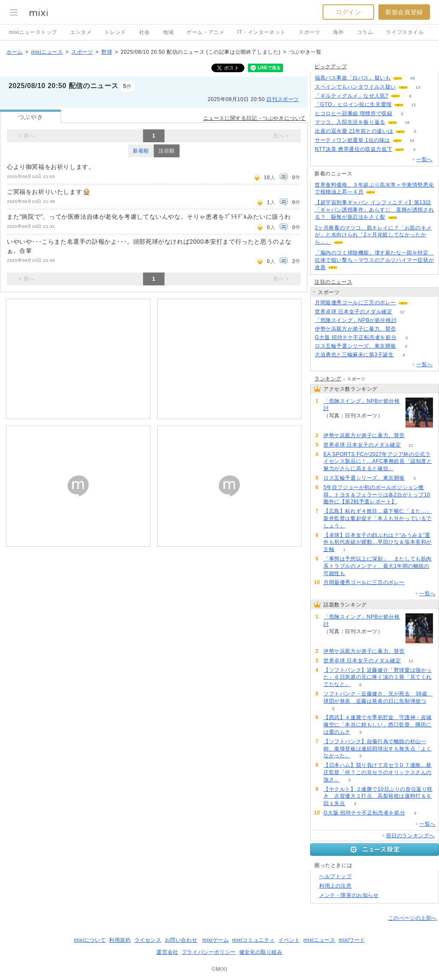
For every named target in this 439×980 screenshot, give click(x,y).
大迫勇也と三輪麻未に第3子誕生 (354, 355)
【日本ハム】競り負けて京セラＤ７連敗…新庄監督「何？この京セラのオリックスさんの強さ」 (378, 772)
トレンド (115, 32)
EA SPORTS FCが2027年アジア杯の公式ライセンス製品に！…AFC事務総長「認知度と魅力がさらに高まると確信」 (378, 462)
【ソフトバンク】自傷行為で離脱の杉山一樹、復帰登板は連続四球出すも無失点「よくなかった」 (378, 749)
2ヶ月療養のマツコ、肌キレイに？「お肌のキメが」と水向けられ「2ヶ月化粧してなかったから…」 (373, 235)
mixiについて (90, 940)
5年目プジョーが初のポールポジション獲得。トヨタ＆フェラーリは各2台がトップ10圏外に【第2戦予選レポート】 (377, 495)
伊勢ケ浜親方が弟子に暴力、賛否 (355, 329)
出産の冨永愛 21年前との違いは (354, 131)
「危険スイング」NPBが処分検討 (356, 320)
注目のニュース (333, 282)
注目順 (167, 151)
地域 (168, 32)
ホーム (15, 52)
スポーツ (309, 32)
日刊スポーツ (283, 99)
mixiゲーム (216, 940)
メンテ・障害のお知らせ (349, 895)
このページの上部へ (413, 918)
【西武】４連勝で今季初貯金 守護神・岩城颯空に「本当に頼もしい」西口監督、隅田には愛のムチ (378, 725)
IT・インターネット (261, 32)
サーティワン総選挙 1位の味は (352, 140)
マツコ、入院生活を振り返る (350, 122)
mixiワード (352, 940)
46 (413, 78)
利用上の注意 (335, 886)
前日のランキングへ (410, 836)
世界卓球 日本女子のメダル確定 (354, 312)
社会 (145, 32)
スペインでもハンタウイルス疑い (355, 87)
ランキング (328, 379)
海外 (338, 32)
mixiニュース (47, 52)
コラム (365, 32)
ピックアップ (331, 67)
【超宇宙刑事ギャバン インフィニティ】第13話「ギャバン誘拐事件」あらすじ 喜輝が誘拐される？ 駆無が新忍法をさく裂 (374, 210)
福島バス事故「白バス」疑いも (353, 78)
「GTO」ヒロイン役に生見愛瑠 (353, 104)
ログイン (348, 12)
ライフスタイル (405, 32)
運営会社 (167, 952)
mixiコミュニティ (254, 940)
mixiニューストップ (33, 32)
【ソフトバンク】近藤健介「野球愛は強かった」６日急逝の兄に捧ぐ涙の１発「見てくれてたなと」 (378, 677)
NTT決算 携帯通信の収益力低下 (354, 149)
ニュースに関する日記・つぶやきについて (255, 118)
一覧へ (424, 159)
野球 (107, 52)
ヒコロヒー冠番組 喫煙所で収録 (354, 113)
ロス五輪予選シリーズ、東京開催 (355, 346)
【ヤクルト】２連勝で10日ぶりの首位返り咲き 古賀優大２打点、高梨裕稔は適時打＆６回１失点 (378, 796)
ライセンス (148, 940)
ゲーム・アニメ (205, 32)
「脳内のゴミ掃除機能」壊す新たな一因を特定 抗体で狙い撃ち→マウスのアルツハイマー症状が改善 (374, 260)
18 (407, 122)
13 (418, 87)
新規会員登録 (404, 12)
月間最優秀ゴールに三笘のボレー (355, 303)
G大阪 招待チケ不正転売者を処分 (356, 337)
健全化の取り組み (261, 952)
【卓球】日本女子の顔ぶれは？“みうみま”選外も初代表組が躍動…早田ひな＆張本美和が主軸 (378, 542)
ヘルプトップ (335, 876)
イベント (289, 940)
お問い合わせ (181, 940)
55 (406, 329)
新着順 (141, 151)
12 (413, 105)
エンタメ (81, 32)
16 (412, 140)
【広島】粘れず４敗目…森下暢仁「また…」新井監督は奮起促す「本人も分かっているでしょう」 (378, 518)
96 (407, 320)
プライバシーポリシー (209, 952)
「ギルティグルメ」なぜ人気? (352, 96)
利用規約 (120, 940)
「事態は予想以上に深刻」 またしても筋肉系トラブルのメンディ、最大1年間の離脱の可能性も (378, 566)
